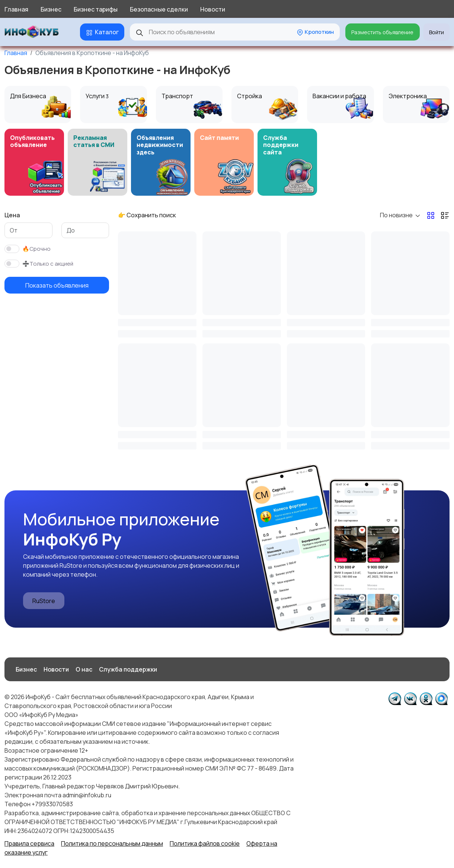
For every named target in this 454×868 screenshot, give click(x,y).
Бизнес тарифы (96, 9)
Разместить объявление (382, 32)
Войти (437, 32)
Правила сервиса (29, 843)
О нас (84, 669)
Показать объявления (57, 285)
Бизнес (51, 9)
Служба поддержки (128, 669)
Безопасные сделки (159, 9)
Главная (16, 9)
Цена (12, 215)
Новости (213, 9)
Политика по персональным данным (112, 843)
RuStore (44, 601)
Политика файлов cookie (205, 843)
